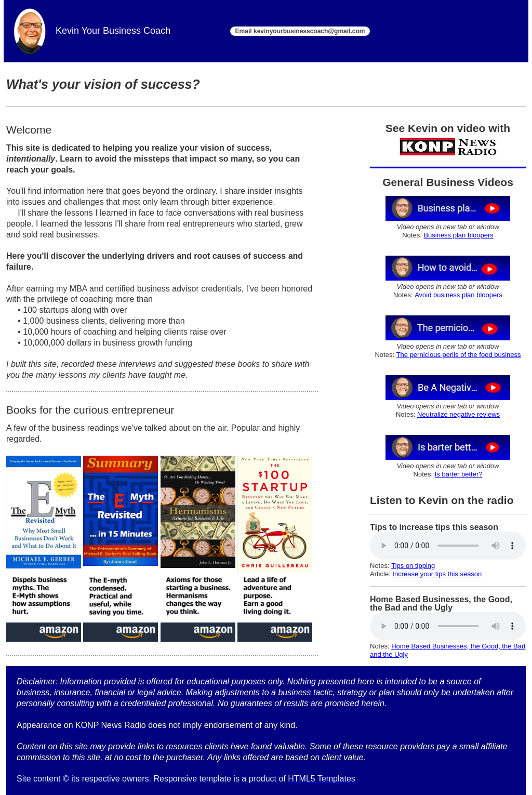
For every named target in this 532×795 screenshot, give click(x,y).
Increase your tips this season (437, 574)
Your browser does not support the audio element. (448, 546)
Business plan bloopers (458, 235)
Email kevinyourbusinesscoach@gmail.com (300, 31)
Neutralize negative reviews (458, 414)
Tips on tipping (413, 566)
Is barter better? (459, 474)
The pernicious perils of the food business (459, 355)
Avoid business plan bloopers (458, 295)
